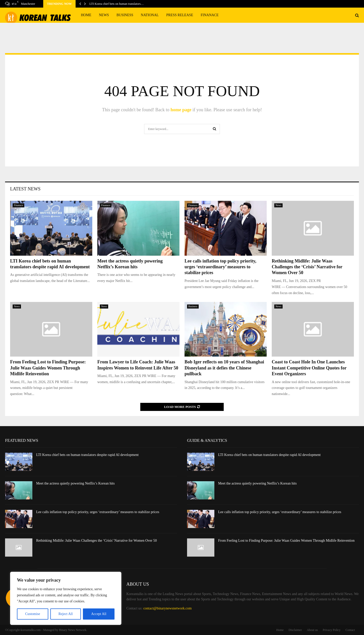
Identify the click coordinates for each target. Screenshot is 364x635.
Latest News (25, 189)
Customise (32, 614)
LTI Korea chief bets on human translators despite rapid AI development (87, 455)
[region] (66, 598)
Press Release (180, 15)
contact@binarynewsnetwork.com (167, 608)
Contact (350, 630)
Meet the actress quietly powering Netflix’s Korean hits (75, 483)
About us (312, 630)
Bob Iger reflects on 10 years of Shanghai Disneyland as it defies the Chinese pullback (224, 368)
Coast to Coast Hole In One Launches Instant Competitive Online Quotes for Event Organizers (309, 368)
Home (86, 15)
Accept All (99, 614)
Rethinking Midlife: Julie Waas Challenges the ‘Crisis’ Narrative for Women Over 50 (307, 267)
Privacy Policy (332, 630)
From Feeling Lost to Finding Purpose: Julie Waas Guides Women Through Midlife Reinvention (48, 368)
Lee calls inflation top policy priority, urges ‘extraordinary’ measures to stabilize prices (220, 267)
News (104, 15)
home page (181, 110)
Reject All (65, 614)
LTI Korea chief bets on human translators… (117, 4)
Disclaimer (295, 630)
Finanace (210, 15)
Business (125, 15)
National (150, 15)
